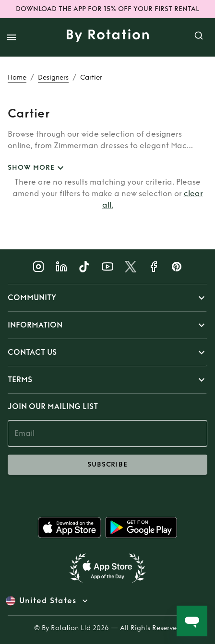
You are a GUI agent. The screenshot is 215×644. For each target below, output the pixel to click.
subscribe (107, 465)
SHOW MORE (37, 168)
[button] (107, 298)
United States (48, 601)
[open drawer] (12, 37)
